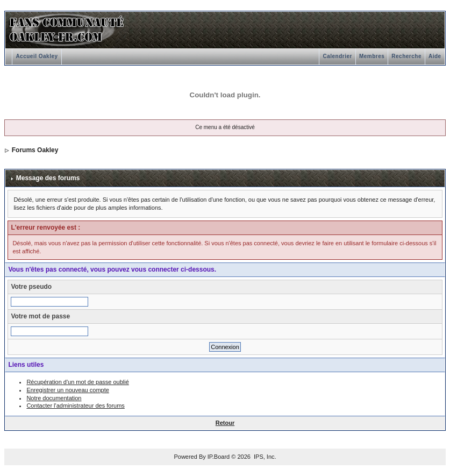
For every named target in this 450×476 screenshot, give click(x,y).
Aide (435, 56)
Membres (372, 56)
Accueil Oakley (37, 56)
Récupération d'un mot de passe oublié (77, 382)
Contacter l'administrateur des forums (75, 406)
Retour (225, 423)
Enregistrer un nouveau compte (67, 390)
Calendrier (337, 56)
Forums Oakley (35, 150)
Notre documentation (54, 398)
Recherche (406, 56)
